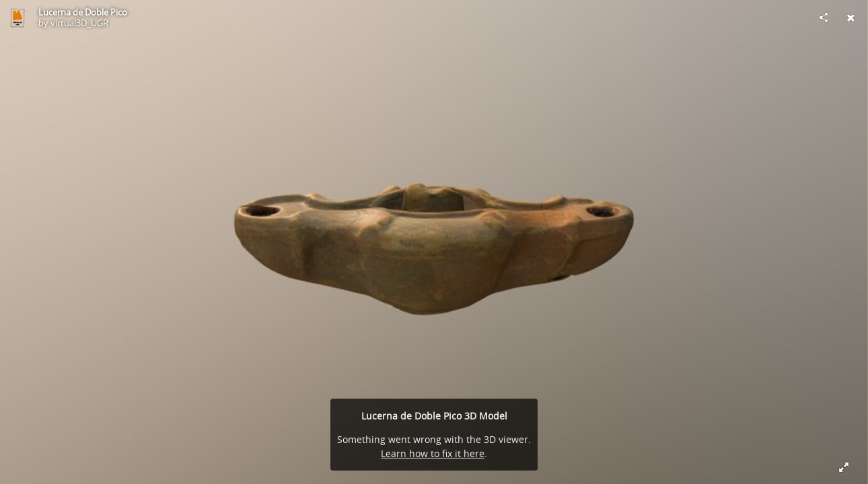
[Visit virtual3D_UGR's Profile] (17, 17)
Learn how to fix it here (433, 453)
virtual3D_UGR (79, 23)
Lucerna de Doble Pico (83, 12)
